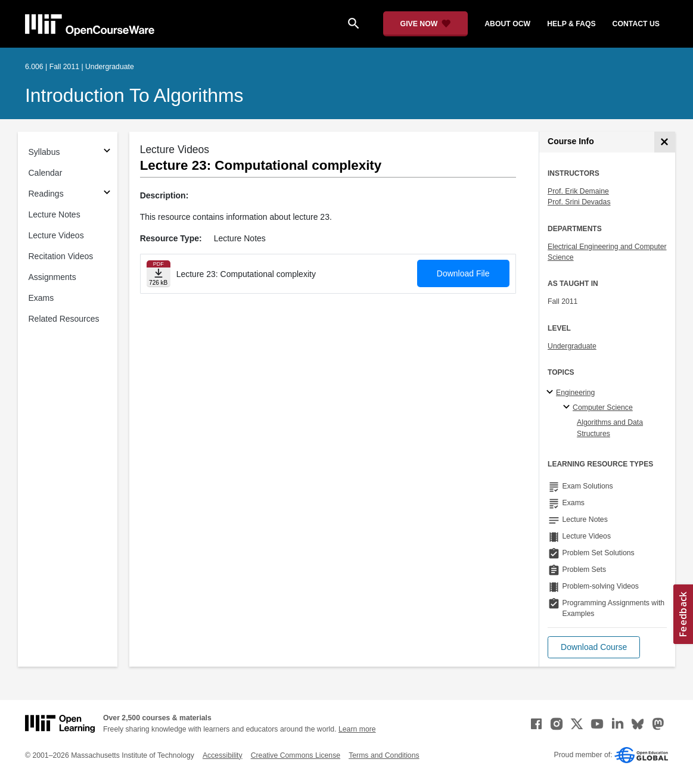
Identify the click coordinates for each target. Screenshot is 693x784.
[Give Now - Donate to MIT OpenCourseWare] (426, 24)
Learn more (357, 729)
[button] (594, 647)
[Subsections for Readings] (107, 194)
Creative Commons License (296, 755)
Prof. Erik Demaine (578, 191)
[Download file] (159, 274)
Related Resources (64, 319)
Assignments (52, 277)
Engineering (575, 393)
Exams (41, 298)
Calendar (46, 173)
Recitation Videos (61, 256)
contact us (636, 24)
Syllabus (44, 152)
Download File (463, 273)
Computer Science (603, 407)
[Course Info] (665, 142)
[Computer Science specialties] (568, 407)
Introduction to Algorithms (134, 95)
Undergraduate (572, 346)
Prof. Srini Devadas (579, 202)
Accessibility (223, 755)
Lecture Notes (55, 214)
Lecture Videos (56, 235)
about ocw (507, 24)
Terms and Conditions (384, 755)
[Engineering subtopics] (551, 393)
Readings (46, 194)
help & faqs (571, 24)
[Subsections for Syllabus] (107, 152)
